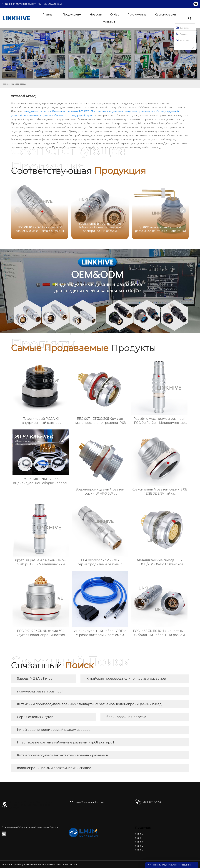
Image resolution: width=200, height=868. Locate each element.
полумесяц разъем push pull (40, 691)
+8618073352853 (52, 4)
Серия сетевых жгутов (35, 717)
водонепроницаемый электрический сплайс (54, 768)
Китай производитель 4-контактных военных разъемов (62, 755)
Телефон (182, 34)
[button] (183, 210)
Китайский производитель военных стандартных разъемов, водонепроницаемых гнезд (89, 704)
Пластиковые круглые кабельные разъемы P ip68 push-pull (65, 742)
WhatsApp (182, 40)
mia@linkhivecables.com (21, 4)
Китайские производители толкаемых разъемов (126, 679)
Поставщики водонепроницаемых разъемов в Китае (127, 111)
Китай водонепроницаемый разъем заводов (54, 730)
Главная (6, 84)
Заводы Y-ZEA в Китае (35, 679)
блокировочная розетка (126, 717)
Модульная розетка (37, 111)
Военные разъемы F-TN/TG (71, 111)
